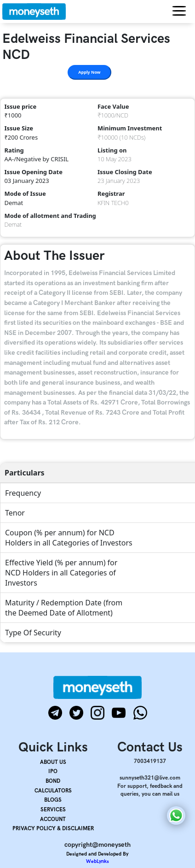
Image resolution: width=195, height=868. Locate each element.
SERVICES (53, 810)
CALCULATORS (53, 791)
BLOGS (53, 800)
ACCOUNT (53, 819)
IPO (53, 771)
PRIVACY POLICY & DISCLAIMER (53, 829)
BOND (53, 781)
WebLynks (97, 861)
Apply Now (89, 72)
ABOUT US (53, 762)
